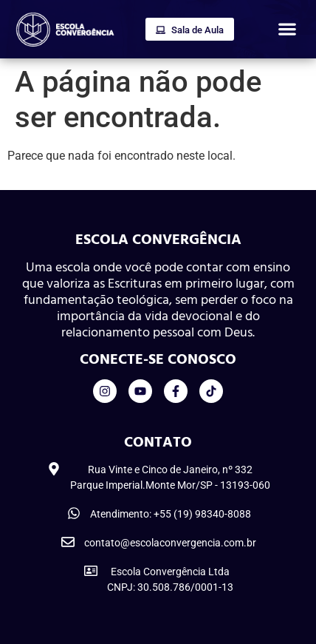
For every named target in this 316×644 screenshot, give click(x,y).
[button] (287, 29)
